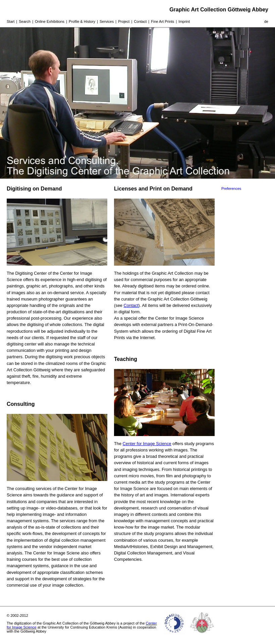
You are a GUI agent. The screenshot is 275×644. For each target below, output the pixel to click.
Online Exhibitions (50, 21)
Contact (140, 21)
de (266, 21)
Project (124, 21)
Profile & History (82, 21)
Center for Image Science (147, 444)
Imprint (184, 21)
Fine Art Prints (162, 21)
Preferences (231, 189)
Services (107, 21)
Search (25, 21)
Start (11, 21)
